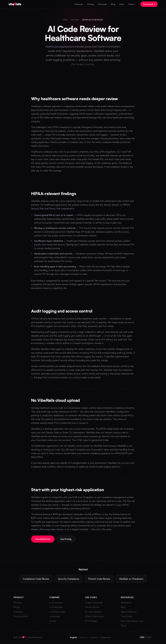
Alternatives (126, 603)
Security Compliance (69, 579)
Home (65, 20)
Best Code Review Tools (132, 621)
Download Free (43, 539)
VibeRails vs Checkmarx (131, 579)
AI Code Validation (93, 612)
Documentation (21, 616)
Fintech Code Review (99, 579)
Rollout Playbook (129, 612)
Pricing (90, 4)
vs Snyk (53, 621)
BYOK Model (91, 621)
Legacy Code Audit (94, 603)
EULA (123, 626)
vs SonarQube (56, 603)
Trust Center (127, 616)
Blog (113, 4)
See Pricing (66, 539)
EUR (149, 637)
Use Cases (75, 20)
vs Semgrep (55, 616)
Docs (122, 4)
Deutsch (84, 637)
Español (94, 637)
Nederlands (106, 637)
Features (79, 4)
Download (149, 4)
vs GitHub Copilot (57, 612)
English (73, 637)
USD (142, 637)
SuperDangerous (35, 637)
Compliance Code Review (36, 579)
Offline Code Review (95, 616)
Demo (132, 4)
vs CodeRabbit (56, 607)
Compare (102, 4)
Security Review (92, 607)
